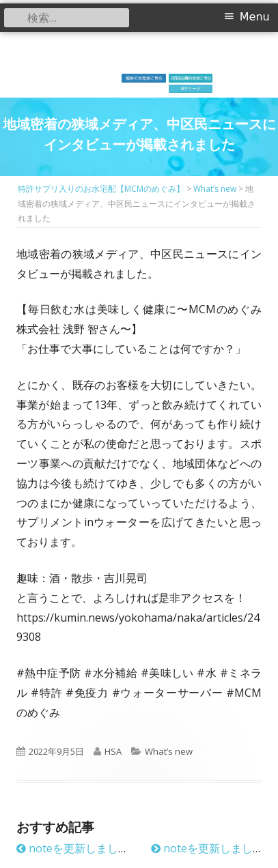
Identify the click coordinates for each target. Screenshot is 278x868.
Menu (255, 17)
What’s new (169, 751)
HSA (113, 751)
